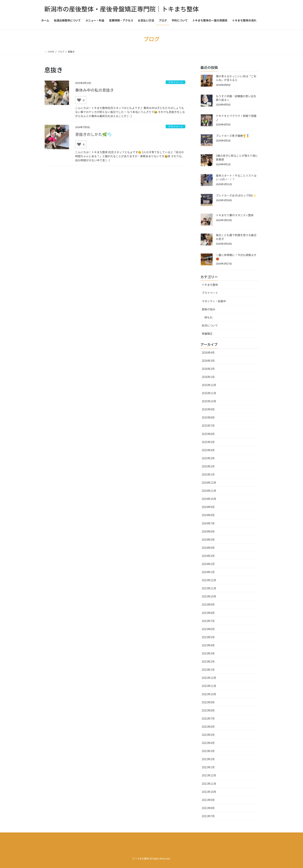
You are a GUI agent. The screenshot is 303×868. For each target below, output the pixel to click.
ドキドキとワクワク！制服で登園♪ (236, 118)
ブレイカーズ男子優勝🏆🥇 (233, 136)
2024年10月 (209, 499)
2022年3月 (208, 751)
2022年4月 (208, 743)
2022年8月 (208, 710)
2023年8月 (208, 613)
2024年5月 (208, 540)
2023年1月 (208, 670)
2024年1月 (208, 572)
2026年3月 (208, 361)
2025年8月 (208, 417)
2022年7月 (208, 718)
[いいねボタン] (79, 100)
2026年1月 (208, 377)
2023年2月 (208, 661)
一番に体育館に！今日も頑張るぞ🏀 (236, 257)
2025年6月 (208, 434)
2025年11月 (209, 393)
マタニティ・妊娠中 (214, 301)
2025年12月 (209, 385)
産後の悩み (209, 309)
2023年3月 (208, 653)
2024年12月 (209, 483)
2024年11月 (209, 491)
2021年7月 (208, 816)
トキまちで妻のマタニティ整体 (235, 215)
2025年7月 (208, 425)
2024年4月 (208, 548)
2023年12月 (209, 580)
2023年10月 (209, 596)
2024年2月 (208, 564)
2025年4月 (208, 450)
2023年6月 (208, 629)
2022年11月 (209, 686)
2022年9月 (208, 702)
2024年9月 (208, 507)
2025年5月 (208, 442)
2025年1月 (208, 474)
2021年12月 (209, 775)
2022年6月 (208, 727)
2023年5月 (208, 637)
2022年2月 (208, 759)
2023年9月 (208, 604)
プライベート (175, 82)
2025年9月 (208, 409)
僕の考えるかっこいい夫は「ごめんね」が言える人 (236, 78)
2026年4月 (208, 352)
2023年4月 (208, 645)
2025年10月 (209, 401)
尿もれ (209, 317)
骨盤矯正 (207, 334)
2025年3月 (208, 458)
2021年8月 (208, 808)
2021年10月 (209, 792)
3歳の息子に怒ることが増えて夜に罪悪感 (237, 157)
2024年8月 (208, 515)
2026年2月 (208, 369)
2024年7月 (208, 523)
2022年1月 (208, 767)
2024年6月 (208, 531)
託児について (210, 325)
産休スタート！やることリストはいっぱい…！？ (236, 177)
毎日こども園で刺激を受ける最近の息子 (236, 237)
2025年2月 (208, 466)
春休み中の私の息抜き (94, 90)
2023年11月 (209, 588)
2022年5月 (208, 735)
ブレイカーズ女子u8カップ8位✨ (236, 195)
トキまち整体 (210, 285)
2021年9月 (208, 800)
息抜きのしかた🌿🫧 (94, 134)
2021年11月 (209, 784)
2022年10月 (209, 694)
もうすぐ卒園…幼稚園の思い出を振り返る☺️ (236, 98)
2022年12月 (209, 678)
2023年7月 (208, 621)
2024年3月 (208, 556)
